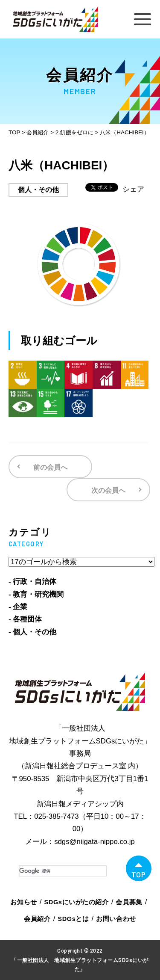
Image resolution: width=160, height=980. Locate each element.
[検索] (63, 871)
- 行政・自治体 (32, 582)
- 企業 (18, 607)
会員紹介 (37, 919)
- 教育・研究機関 (36, 594)
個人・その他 (38, 190)
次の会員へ (108, 490)
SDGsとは (73, 919)
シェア (133, 189)
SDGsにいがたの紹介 (77, 902)
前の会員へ (50, 467)
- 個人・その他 (32, 632)
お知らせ (23, 902)
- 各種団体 (25, 619)
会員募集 (129, 902)
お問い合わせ (116, 919)
